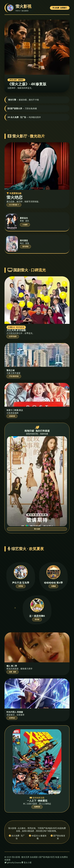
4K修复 (25, 225)
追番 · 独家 (13, 672)
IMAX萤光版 (14, 205)
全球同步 (12, 718)
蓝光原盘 (25, 246)
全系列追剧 (13, 336)
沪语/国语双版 (14, 376)
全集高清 (12, 416)
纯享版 (21, 586)
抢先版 (37, 619)
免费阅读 (37, 807)
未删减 (53, 586)
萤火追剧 (37, 529)
